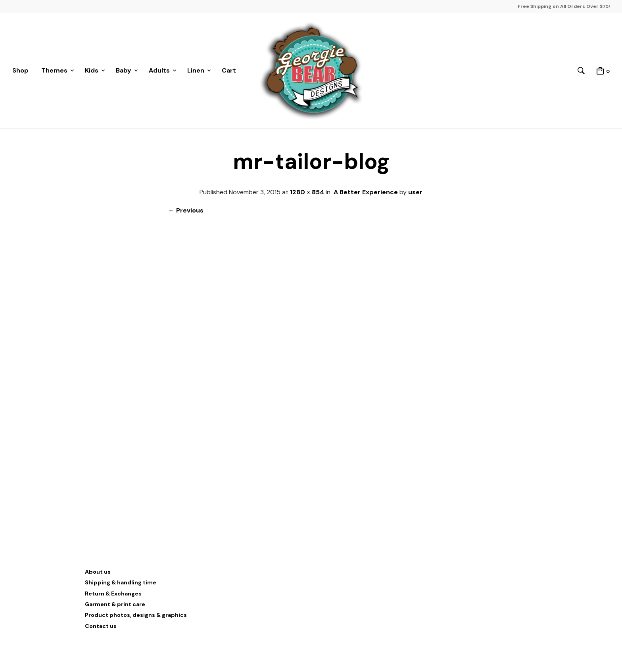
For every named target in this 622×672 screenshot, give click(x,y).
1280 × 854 (307, 192)
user (415, 192)
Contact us (101, 626)
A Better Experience (366, 192)
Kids (92, 70)
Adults (159, 70)
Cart (229, 70)
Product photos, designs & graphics (136, 615)
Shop (20, 70)
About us (98, 572)
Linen (196, 70)
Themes (54, 70)
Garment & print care (115, 604)
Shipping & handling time (121, 582)
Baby (124, 70)
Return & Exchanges (113, 594)
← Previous (186, 210)
